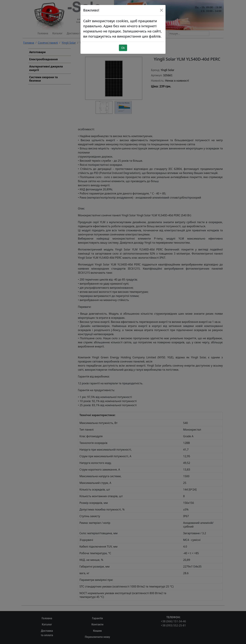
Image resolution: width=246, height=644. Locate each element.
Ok (123, 48)
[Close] (161, 10)
